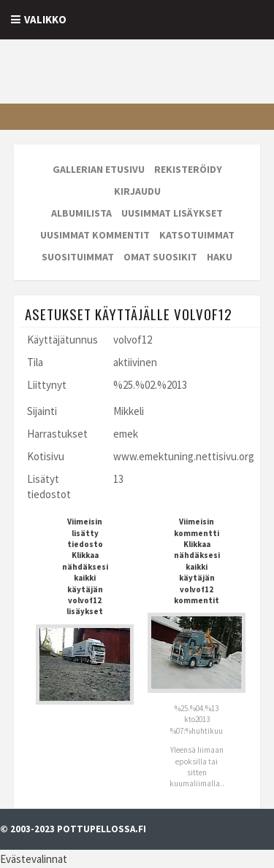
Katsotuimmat (197, 235)
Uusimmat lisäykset (172, 213)
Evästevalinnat (34, 859)
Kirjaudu (137, 191)
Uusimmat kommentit (95, 235)
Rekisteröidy (188, 169)
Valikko (45, 19)
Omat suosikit (160, 257)
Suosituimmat (78, 257)
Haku (220, 257)
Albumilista (81, 213)
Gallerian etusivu (99, 169)
